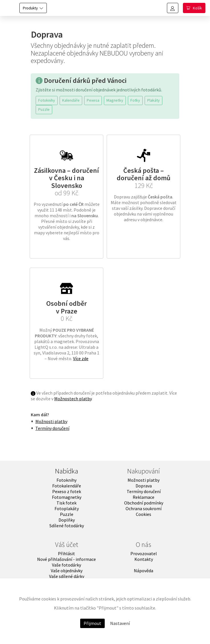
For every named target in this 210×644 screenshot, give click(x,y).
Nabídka (67, 471)
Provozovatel (144, 553)
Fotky (135, 100)
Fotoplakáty (67, 508)
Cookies (144, 514)
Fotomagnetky (67, 497)
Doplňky (67, 520)
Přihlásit (66, 553)
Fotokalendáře (67, 486)
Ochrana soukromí (144, 508)
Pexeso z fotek (67, 491)
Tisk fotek (66, 503)
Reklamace (144, 497)
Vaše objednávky (67, 571)
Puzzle (44, 109)
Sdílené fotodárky (67, 526)
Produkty (30, 8)
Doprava (144, 486)
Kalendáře (71, 100)
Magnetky (115, 100)
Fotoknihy (47, 100)
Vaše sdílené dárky (67, 576)
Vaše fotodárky (66, 565)
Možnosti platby (51, 421)
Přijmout (92, 623)
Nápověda (144, 571)
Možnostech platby (73, 399)
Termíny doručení (52, 428)
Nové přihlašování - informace (66, 559)
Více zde (81, 358)
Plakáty (154, 100)
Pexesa (93, 100)
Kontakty (144, 559)
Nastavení (120, 623)
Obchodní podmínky (144, 503)
